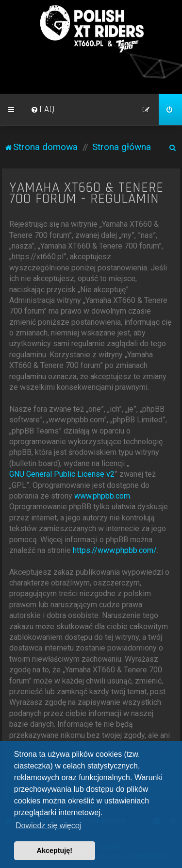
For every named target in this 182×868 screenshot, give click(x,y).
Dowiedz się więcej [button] (48, 826)
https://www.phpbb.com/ (115, 550)
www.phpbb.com (102, 496)
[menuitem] (43, 110)
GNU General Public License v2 (62, 474)
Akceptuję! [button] (55, 851)
